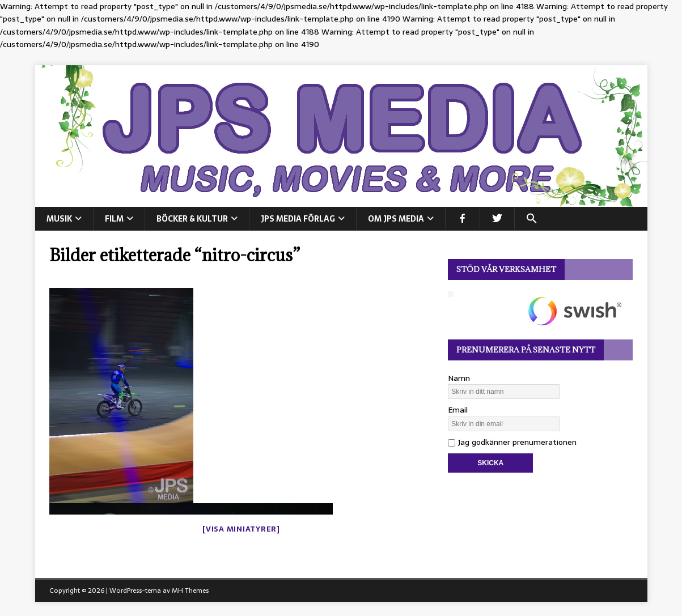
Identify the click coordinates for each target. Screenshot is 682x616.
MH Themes (190, 590)
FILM (114, 219)
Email (458, 410)
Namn (459, 378)
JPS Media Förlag (298, 219)
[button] (531, 218)
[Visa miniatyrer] (241, 529)
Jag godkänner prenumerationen (512, 442)
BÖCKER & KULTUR (192, 219)
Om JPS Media (396, 219)
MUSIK (59, 219)
